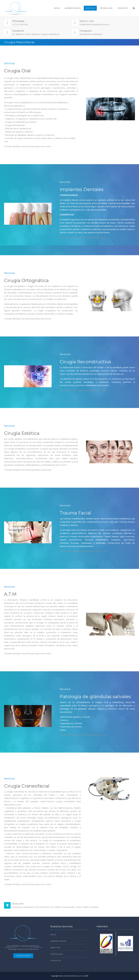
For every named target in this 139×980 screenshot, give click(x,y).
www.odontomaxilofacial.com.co (71, 976)
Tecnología (106, 8)
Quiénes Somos (73, 8)
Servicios (90, 8)
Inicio (57, 8)
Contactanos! (23, 956)
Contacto (123, 8)
